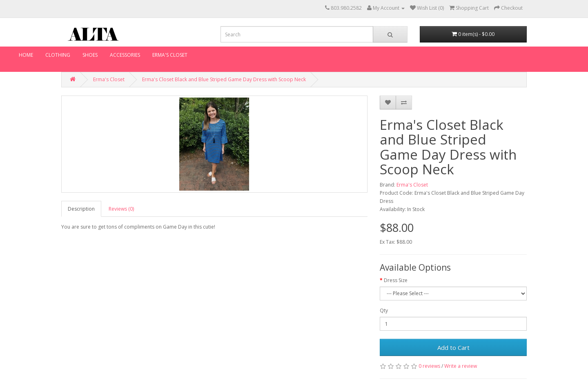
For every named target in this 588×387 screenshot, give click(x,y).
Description (81, 209)
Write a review (461, 366)
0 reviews (429, 366)
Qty (384, 310)
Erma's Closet (170, 55)
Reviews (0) (121, 209)
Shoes (90, 55)
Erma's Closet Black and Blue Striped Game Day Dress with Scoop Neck (224, 79)
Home (26, 55)
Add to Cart (453, 347)
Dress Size (396, 280)
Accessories (125, 55)
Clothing (58, 55)
